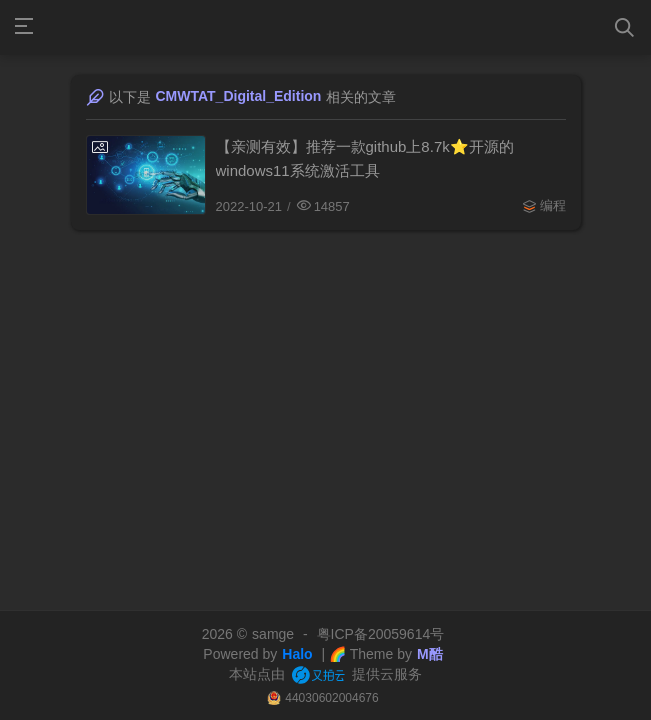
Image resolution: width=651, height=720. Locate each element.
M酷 (430, 654)
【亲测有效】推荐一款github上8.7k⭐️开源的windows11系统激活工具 (365, 158)
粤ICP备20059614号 (381, 634)
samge (273, 634)
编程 (553, 205)
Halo (297, 654)
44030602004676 (331, 698)
